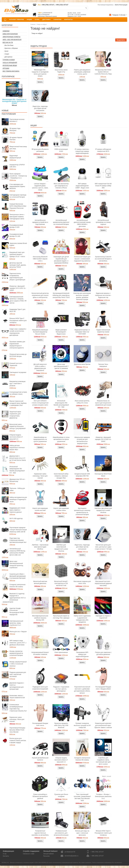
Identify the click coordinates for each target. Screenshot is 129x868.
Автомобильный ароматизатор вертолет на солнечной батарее (61, 222)
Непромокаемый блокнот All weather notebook (40, 653)
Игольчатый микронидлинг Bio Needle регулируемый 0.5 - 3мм (17, 470)
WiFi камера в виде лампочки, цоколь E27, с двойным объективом (18, 643)
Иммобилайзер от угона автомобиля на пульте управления (61, 439)
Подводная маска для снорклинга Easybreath (40, 688)
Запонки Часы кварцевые (103, 365)
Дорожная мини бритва (82, 364)
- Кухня (6, 51)
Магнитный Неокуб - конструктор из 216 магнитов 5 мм (61, 583)
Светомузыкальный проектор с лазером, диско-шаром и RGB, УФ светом (18, 300)
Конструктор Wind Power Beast (103, 475)
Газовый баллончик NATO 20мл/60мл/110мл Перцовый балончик (18, 206)
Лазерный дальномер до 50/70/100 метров (18, 355)
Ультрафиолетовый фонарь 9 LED (16, 226)
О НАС (37, 19)
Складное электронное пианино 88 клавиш (17, 586)
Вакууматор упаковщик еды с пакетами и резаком (17, 384)
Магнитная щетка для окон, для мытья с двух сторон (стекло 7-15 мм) (103, 547)
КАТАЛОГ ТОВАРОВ (16, 19)
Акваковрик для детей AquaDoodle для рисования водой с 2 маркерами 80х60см (61, 260)
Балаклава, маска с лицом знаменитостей (17, 697)
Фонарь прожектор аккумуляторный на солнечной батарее (16, 653)
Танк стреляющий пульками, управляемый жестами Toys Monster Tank (82, 797)
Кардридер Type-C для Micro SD (17, 310)
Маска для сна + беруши (18, 632)
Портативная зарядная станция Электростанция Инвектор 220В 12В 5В (18, 530)
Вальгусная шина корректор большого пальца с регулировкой (17, 426)
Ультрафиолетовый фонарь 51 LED (16, 235)
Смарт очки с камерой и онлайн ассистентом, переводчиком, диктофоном (18, 332)
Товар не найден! (42, 24)
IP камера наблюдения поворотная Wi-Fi (103, 150)
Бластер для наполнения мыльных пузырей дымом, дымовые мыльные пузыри (82, 296)
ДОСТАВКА (47, 19)
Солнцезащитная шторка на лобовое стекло (18, 393)
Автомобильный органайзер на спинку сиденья (103, 222)
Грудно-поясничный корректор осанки (103, 331)
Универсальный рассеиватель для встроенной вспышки (61, 833)
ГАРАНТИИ (57, 19)
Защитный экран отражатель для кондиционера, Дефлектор (15, 415)
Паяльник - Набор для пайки (17, 489)
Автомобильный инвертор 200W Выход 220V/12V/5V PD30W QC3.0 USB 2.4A (17, 552)
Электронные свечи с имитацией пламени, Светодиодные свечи (17, 217)
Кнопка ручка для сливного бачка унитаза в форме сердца (18, 740)
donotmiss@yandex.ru (72, 856)
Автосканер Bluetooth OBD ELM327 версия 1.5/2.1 (40, 259)
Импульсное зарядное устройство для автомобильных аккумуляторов (82, 440)
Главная (33, 24)
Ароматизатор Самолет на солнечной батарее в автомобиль (103, 259)
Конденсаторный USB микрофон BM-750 (82, 475)
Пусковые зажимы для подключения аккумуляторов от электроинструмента (17, 345)
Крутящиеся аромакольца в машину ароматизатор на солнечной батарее (82, 511)
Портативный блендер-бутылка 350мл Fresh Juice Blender (17, 730)
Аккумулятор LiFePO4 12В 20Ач (17, 166)
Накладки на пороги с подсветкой (103, 617)
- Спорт (6, 54)
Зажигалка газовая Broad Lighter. (18, 244)
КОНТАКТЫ (68, 19)
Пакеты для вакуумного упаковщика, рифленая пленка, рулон (82, 72)
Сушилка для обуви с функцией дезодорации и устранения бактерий (18, 576)
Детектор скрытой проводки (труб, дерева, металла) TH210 (18, 265)
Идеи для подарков (10, 34)
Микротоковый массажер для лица (18, 148)
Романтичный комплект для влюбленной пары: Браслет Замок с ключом (103, 725)
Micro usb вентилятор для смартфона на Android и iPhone (61, 186)
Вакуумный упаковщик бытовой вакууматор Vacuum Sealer (40, 332)
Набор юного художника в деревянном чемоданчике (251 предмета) (82, 619)
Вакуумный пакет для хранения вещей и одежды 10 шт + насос (17, 254)
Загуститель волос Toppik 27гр (61, 71)
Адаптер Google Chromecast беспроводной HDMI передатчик (17, 611)
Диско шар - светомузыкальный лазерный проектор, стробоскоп (16, 564)
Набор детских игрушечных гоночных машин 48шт (17, 447)
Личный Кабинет (49, 854)
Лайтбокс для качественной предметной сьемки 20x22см (61, 548)
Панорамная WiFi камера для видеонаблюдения (82, 654)
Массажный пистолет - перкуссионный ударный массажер (103, 583)
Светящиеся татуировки (18, 372)
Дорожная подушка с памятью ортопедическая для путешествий (17, 686)
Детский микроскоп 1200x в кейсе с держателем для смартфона (40, 367)
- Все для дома (9, 45)
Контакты (6, 856)
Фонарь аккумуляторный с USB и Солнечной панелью (18, 664)
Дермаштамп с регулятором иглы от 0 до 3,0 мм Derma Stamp (18, 458)
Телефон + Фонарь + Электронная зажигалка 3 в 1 (103, 796)
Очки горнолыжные (61, 652)
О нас (5, 854)
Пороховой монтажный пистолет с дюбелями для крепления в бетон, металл (82, 690)
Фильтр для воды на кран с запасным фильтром (82, 833)
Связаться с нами (29, 854)
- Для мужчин (8, 57)
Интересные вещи (10, 65)
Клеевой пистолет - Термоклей (16, 364)
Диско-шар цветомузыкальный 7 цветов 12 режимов (61, 366)
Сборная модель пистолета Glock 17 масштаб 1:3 (16, 437)
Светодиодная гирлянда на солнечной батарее (18, 196)
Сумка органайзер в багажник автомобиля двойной (40, 796)
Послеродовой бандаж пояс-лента (40, 724)
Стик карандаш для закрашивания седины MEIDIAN (17, 186)
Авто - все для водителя (12, 40)
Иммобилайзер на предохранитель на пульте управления (40, 439)
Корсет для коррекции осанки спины (61, 509)
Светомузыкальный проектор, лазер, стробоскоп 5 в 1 (16, 623)
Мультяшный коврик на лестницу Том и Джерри (61, 617)
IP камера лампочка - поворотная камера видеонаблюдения (82, 151)
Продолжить (121, 40)
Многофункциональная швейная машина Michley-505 (40, 618)
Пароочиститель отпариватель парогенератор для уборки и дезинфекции (17, 277)
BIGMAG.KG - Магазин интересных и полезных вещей (18, 862)
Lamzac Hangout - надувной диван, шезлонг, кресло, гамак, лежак (40, 187)
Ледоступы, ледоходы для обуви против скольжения (40, 108)
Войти (117, 5)
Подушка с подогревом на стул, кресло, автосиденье (61, 689)
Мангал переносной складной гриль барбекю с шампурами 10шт (18, 403)
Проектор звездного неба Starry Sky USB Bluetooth (61, 725)
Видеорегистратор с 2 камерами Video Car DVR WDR (82, 332)
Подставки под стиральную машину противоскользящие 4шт (18, 540)
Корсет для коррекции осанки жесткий (40, 509)
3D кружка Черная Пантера (16, 138)
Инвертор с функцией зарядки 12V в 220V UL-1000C (18, 288)
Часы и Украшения (10, 63)
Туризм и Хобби (9, 60)
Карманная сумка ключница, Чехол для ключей (17, 719)
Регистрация (123, 5)
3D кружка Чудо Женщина (15, 129)
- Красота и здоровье (11, 48)
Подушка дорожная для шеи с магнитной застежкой (18, 674)
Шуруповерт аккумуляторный (15, 157)
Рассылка (46, 856)
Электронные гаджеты (11, 37)
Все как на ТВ (8, 43)
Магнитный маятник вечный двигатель (40, 582)
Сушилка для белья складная (61, 795)
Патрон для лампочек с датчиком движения (103, 653)
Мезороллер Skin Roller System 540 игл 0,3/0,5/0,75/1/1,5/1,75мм (103, 72)
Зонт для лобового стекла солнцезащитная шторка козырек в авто (40, 403)
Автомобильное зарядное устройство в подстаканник (40, 222)
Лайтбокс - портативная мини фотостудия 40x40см (40, 547)
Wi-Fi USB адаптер (16, 518)
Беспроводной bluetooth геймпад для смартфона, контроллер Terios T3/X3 (61, 295)
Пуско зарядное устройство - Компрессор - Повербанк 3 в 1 (18, 176)
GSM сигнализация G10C (61, 150)
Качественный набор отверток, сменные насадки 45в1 (61, 476)
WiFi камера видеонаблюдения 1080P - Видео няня (82, 186)
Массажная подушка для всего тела (82, 582)
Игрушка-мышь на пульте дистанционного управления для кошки (103, 403)
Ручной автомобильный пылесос (40, 759)
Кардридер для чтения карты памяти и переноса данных (17, 510)
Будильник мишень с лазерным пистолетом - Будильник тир (103, 295)
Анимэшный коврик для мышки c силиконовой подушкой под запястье (82, 259)
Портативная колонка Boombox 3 (17, 120)
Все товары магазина (11, 71)
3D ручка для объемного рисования (40, 150)
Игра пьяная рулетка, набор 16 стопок (82, 402)
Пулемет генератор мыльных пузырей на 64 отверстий (82, 725)
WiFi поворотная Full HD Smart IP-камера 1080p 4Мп (103, 186)
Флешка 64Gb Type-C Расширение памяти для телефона (18, 320)
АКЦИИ (29, 19)
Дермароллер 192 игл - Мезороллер (17, 480)
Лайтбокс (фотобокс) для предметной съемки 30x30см (103, 510)
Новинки (6, 31)
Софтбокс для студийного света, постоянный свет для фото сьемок (103, 761)
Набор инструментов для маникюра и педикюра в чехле (18, 499)
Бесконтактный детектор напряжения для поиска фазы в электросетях (40, 295)
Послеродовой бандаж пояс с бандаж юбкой (103, 688)
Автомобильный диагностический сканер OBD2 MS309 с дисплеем (82, 223)
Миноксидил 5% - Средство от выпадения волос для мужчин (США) (14, 101)
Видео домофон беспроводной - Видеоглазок (61, 332)
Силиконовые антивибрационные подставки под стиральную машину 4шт (18, 708)
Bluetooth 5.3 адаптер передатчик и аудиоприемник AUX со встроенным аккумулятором (14, 598)
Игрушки (6, 68)
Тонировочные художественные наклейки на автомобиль (40, 833)
